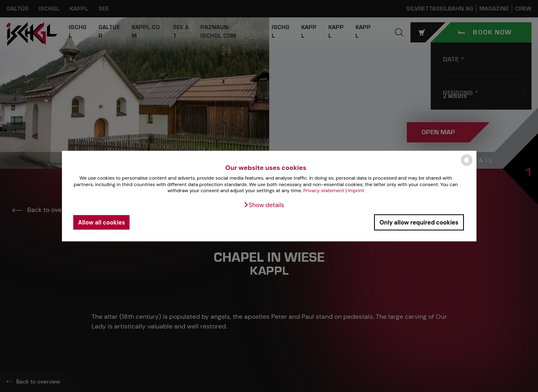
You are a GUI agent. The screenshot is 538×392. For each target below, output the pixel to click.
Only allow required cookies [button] (419, 222)
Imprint (356, 191)
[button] (264, 205)
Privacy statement (324, 191)
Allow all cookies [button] (102, 222)
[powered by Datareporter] (467, 165)
